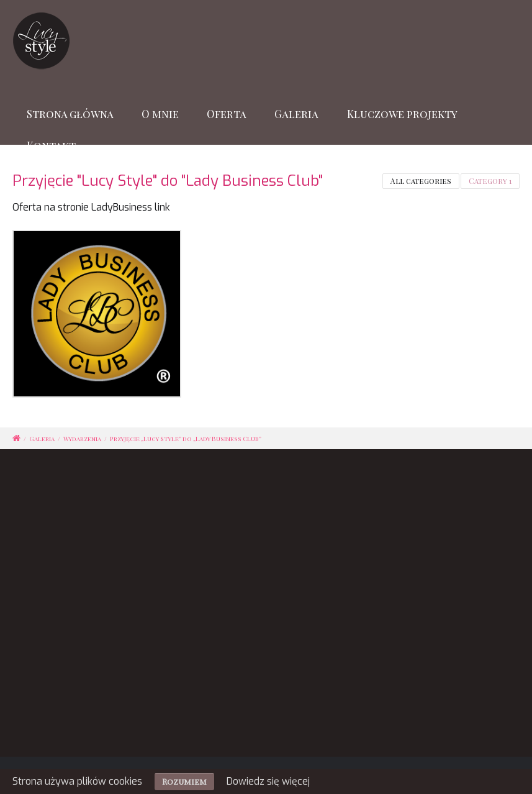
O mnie (160, 114)
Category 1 (490, 181)
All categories (421, 181)
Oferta (227, 114)
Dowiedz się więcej (268, 781)
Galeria (296, 114)
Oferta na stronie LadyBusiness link (91, 207)
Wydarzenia (82, 439)
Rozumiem (184, 781)
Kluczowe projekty (402, 114)
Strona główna (70, 114)
